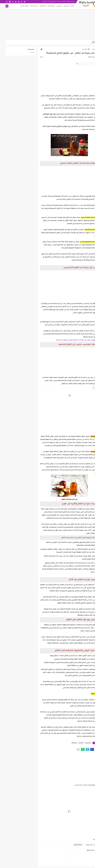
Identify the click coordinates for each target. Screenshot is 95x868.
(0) (36, 57)
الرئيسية (90, 49)
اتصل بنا (58, 1)
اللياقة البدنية (46, 6)
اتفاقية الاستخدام (46, 1)
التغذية (67, 6)
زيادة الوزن (61, 6)
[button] (87, 749)
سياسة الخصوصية (65, 1)
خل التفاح (69, 743)
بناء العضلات (37, 6)
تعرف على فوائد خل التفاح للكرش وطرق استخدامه (68, 340)
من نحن (53, 1)
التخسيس (53, 6)
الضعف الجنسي (19, 6)
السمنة (75, 743)
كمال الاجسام (28, 6)
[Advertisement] (47, 25)
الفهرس (39, 1)
